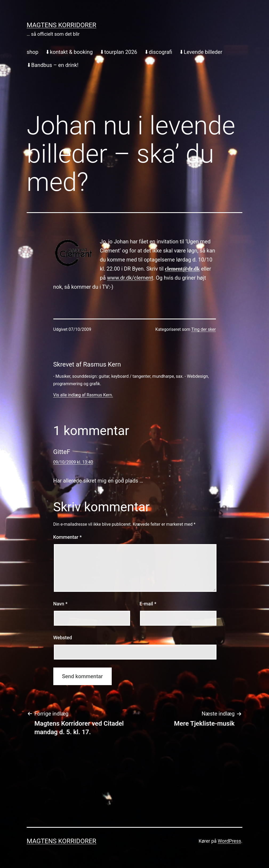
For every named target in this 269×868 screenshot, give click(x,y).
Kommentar (68, 537)
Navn (61, 604)
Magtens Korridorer (61, 25)
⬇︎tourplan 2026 (119, 52)
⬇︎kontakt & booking (69, 52)
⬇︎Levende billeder (201, 52)
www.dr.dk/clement (130, 278)
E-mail (148, 604)
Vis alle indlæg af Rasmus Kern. (83, 395)
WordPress (229, 841)
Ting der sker (203, 329)
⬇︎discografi (158, 52)
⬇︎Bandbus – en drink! (53, 65)
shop (33, 52)
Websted (63, 638)
